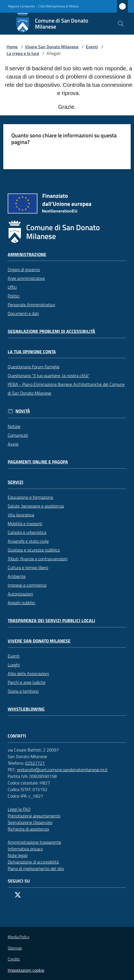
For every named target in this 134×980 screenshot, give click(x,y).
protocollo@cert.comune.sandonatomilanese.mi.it (65, 770)
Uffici (12, 287)
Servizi (16, 482)
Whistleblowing (26, 709)
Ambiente (17, 576)
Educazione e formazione (30, 497)
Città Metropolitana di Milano (58, 6)
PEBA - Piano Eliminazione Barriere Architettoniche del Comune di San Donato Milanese (66, 389)
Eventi (92, 47)
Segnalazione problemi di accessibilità (51, 331)
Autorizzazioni (20, 594)
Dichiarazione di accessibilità (36, 862)
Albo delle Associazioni (28, 673)
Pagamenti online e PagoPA (38, 462)
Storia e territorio (23, 691)
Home (12, 47)
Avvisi (13, 444)
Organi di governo (24, 269)
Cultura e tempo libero (28, 567)
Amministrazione (27, 254)
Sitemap (15, 948)
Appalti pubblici (21, 603)
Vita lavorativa (21, 515)
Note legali (18, 855)
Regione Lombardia (21, 6)
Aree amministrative (26, 278)
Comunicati (18, 435)
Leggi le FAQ (19, 809)
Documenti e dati (23, 313)
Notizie (14, 426)
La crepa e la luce (23, 53)
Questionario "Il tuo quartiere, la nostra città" (49, 375)
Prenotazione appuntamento (37, 816)
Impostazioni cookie (26, 970)
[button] (121, 24)
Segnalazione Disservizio (33, 822)
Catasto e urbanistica (27, 532)
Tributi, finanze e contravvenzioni (38, 559)
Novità (23, 411)
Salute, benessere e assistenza (36, 506)
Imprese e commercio (27, 585)
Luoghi (14, 665)
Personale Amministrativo (31, 305)
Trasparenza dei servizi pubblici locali (51, 621)
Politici (14, 296)
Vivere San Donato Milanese (52, 47)
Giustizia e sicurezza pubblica (34, 550)
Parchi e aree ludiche (27, 682)
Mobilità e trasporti (25, 524)
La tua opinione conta (32, 352)
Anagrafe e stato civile (28, 541)
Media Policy (19, 937)
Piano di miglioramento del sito (36, 868)
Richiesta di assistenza (31, 829)
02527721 (38, 763)
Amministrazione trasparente (34, 842)
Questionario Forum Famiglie (34, 367)
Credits (14, 959)
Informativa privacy (25, 849)
